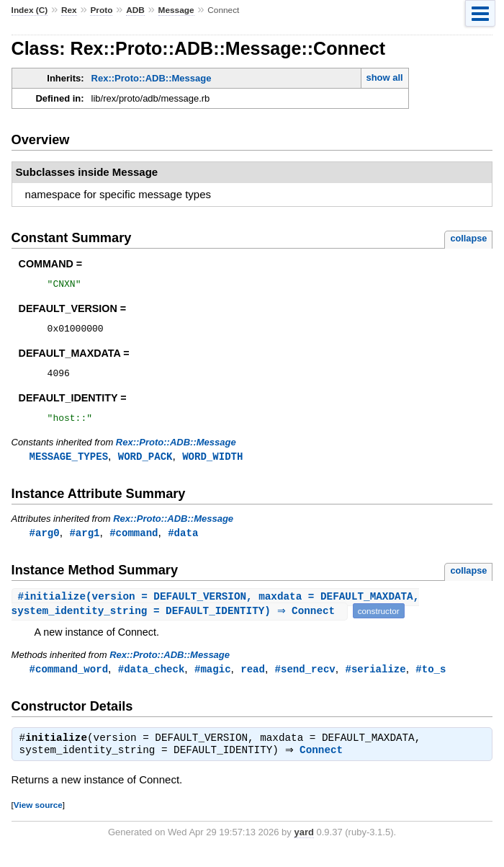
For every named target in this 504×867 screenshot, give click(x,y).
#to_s (431, 680)
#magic (213, 680)
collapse (468, 238)
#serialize (375, 680)
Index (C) (30, 10)
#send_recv (305, 680)
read (253, 680)
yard (303, 845)
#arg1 (84, 542)
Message (176, 10)
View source (38, 818)
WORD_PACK (145, 465)
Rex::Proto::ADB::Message (152, 78)
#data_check (152, 680)
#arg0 (45, 542)
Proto (101, 10)
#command (134, 542)
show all (384, 77)
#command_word (69, 680)
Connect (325, 763)
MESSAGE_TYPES (69, 465)
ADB (135, 10)
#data (183, 542)
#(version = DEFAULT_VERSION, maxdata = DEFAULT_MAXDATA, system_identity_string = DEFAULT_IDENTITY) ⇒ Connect (216, 615)
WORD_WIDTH (212, 465)
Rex (69, 10)
